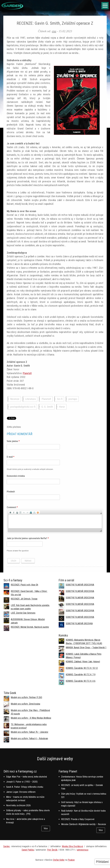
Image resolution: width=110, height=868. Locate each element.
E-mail (11, 457)
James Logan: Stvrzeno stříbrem (21, 792)
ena (54, 31)
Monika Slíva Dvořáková (72, 846)
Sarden (7, 846)
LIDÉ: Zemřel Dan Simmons (23, 613)
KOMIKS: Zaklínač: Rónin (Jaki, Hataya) (83, 662)
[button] (10, 512)
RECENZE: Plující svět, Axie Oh (24, 585)
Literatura (31, 399)
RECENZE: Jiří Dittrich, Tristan (24, 599)
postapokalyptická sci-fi (23, 407)
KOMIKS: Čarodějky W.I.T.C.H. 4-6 (81, 681)
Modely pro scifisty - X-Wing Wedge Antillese (31, 718)
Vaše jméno (13, 441)
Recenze (15, 399)
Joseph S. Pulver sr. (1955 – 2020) (22, 782)
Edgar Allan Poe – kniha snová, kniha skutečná (26, 777)
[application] (55, 521)
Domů (5, 13)
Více (46, 828)
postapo (73, 399)
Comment (12, 507)
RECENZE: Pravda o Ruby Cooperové (78, 819)
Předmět (11, 492)
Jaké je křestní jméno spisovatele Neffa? (28, 538)
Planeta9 (27, 373)
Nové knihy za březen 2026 (18, 805)
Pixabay (71, 860)
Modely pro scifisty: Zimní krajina (25, 704)
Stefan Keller (59, 860)
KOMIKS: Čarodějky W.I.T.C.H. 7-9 (81, 675)
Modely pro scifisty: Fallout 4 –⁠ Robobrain (29, 738)
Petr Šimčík (52, 850)
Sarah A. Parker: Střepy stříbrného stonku (25, 787)
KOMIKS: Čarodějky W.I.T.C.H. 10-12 (82, 668)
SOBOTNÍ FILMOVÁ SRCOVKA (79, 624)
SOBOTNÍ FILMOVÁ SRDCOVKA (80, 585)
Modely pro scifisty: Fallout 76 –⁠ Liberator (30, 732)
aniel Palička (29, 850)
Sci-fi (60, 399)
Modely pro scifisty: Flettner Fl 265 (26, 697)
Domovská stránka (16, 476)
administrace (83, 850)
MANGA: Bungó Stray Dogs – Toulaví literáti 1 (86, 648)
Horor (62, 407)
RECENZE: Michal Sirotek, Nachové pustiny (30, 627)
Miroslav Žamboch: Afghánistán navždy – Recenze (84, 824)
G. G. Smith (47, 407)
